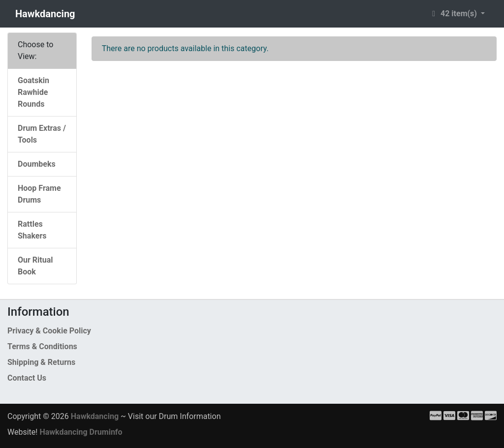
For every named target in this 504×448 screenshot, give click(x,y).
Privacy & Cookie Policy (49, 331)
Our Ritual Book (35, 266)
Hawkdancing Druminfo (81, 432)
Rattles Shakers (32, 230)
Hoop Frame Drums (39, 194)
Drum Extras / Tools (42, 134)
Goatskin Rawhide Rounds (33, 92)
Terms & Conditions (42, 346)
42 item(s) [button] (454, 14)
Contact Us (27, 378)
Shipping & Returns (41, 362)
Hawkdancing (45, 14)
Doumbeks (37, 164)
